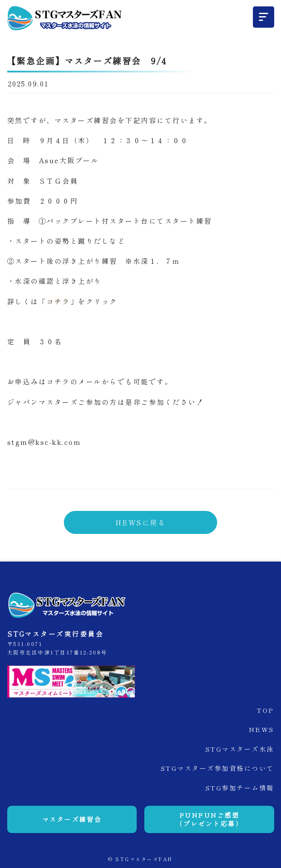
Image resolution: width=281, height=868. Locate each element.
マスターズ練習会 (72, 819)
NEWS (261, 729)
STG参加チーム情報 (240, 788)
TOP (265, 710)
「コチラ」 (59, 301)
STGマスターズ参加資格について (217, 768)
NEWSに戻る (141, 522)
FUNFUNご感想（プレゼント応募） (209, 819)
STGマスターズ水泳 (240, 749)
